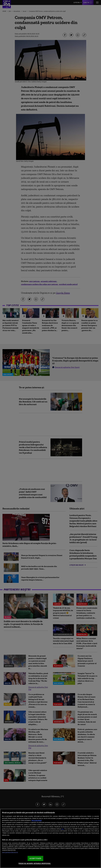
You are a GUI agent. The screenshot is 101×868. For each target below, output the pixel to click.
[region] (50, 838)
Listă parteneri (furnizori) (10, 852)
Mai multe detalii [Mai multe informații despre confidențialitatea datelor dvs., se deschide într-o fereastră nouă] (37, 820)
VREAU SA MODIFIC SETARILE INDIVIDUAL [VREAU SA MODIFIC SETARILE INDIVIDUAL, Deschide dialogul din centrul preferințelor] (35, 863)
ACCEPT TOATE (35, 858)
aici (63, 829)
